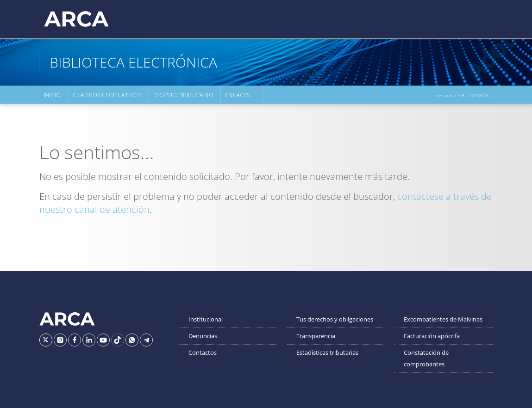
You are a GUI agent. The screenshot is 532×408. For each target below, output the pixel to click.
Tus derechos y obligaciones (335, 319)
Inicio (52, 95)
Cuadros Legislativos (107, 95)
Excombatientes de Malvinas (443, 319)
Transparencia (316, 336)
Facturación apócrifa (432, 336)
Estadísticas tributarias (327, 352)
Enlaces (237, 95)
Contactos (203, 352)
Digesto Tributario (183, 95)
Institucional (206, 319)
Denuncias (203, 336)
